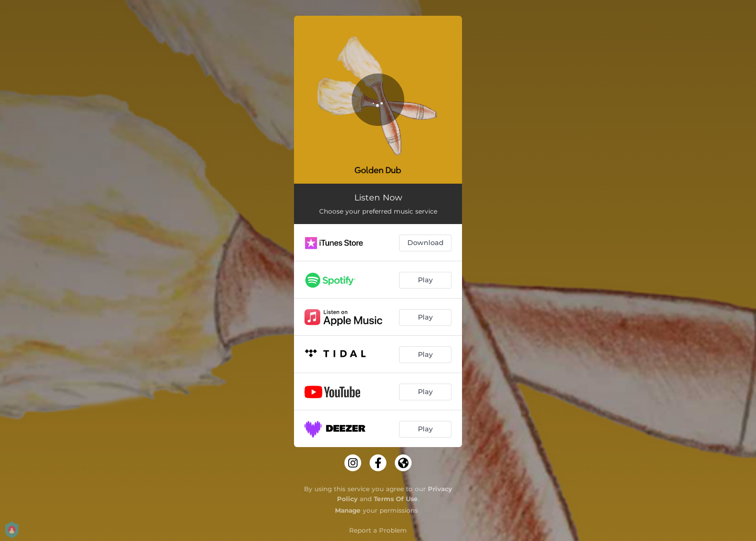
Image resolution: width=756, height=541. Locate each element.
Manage (348, 510)
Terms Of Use (396, 499)
